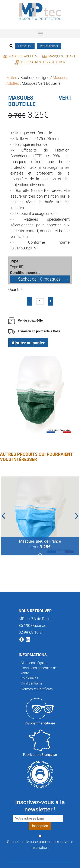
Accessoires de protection (40, 62)
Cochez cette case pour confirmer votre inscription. (40, 845)
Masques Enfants (60, 56)
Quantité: (16, 289)
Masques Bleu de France (40, 541)
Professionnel (49, 46)
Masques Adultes (20, 56)
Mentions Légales (34, 663)
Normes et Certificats (37, 689)
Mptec (12, 78)
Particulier (25, 46)
